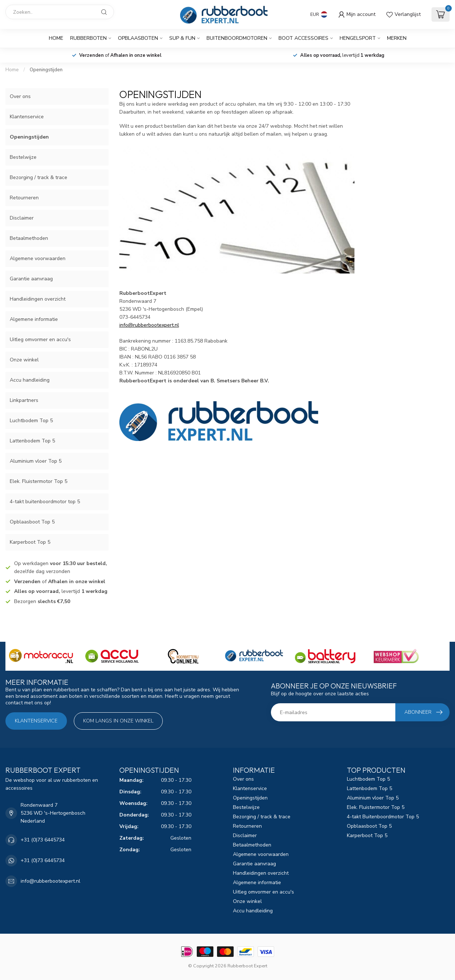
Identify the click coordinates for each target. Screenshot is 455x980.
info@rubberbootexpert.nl (50, 881)
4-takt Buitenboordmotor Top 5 (383, 817)
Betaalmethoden (29, 238)
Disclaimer (22, 218)
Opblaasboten (138, 38)
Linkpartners (24, 400)
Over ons (20, 96)
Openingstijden (46, 70)
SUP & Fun (182, 38)
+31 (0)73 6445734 (43, 840)
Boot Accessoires (303, 38)
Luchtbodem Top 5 (31, 421)
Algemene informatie (34, 319)
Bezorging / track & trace (39, 177)
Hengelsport (358, 38)
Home (56, 38)
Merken (397, 38)
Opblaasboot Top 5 (32, 522)
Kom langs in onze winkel (118, 721)
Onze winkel (24, 360)
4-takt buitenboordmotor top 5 (45, 502)
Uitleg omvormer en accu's (40, 340)
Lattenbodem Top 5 (32, 441)
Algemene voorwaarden (38, 258)
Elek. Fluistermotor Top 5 (39, 481)
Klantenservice (27, 117)
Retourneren (24, 198)
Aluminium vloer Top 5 (36, 461)
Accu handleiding (30, 380)
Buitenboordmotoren (237, 38)
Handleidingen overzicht (38, 299)
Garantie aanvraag (31, 279)
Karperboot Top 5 (30, 542)
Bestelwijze (23, 157)
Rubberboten (88, 38)
